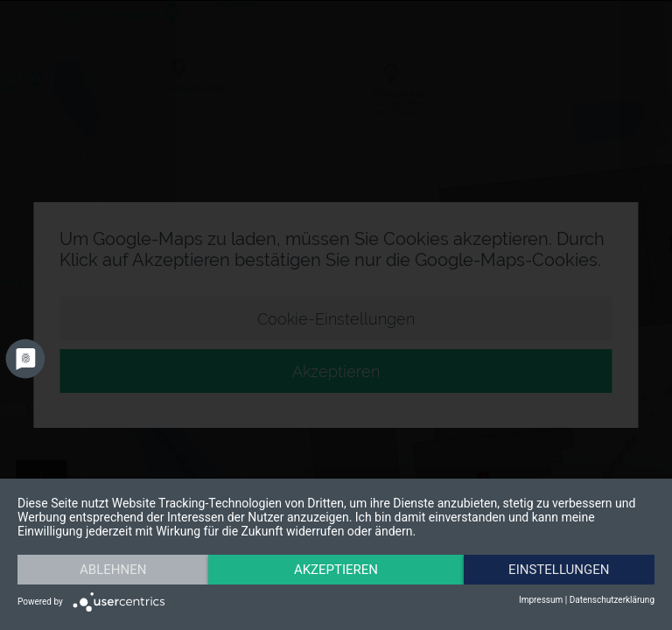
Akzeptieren (336, 570)
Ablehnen (113, 570)
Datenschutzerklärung (612, 600)
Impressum (541, 600)
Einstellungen (559, 570)
